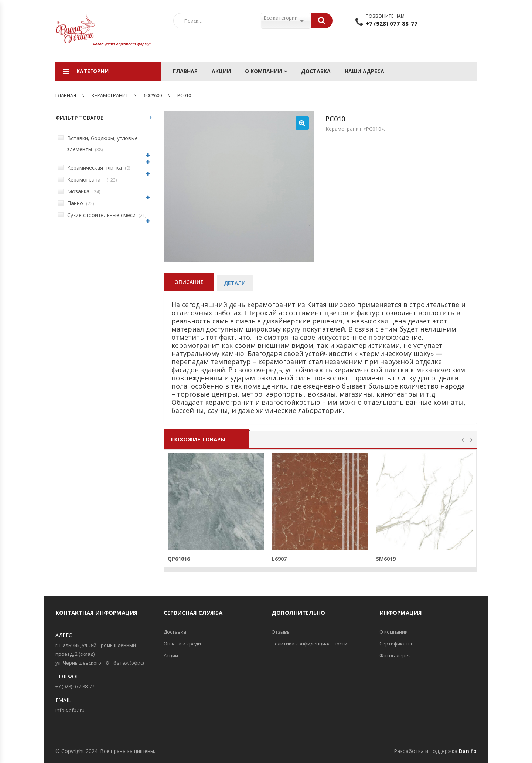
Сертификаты (396, 644)
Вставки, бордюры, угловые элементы (98, 144)
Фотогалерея (395, 655)
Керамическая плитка (94, 168)
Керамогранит (110, 95)
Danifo (468, 751)
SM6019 (386, 559)
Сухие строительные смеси (102, 215)
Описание (189, 282)
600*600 (153, 95)
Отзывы (281, 632)
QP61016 (179, 559)
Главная (185, 71)
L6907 (279, 559)
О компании (263, 71)
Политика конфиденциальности (309, 644)
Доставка (316, 71)
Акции (221, 71)
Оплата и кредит (184, 644)
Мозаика (79, 191)
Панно (76, 203)
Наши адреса (364, 71)
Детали (235, 283)
